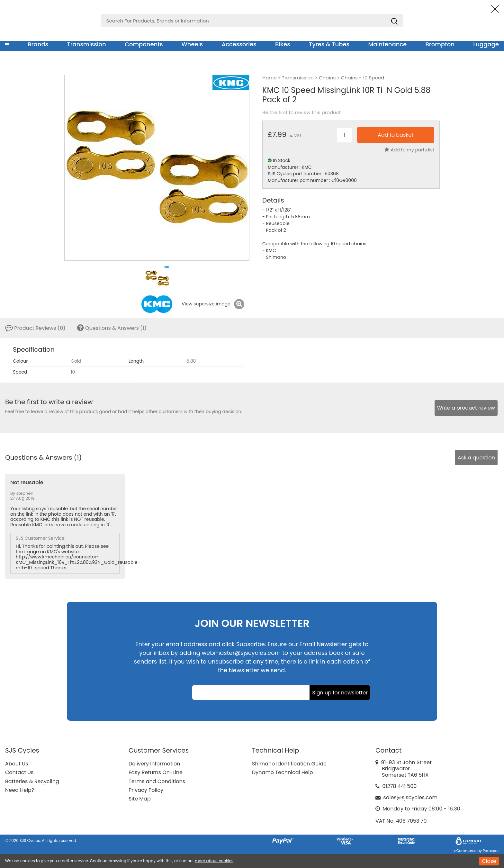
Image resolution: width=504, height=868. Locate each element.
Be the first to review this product (301, 113)
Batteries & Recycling (32, 781)
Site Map (140, 799)
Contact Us (19, 772)
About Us (17, 764)
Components (144, 44)
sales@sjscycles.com (410, 797)
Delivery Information (154, 764)
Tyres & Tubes (329, 44)
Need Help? (20, 790)
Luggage (486, 44)
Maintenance (387, 44)
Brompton (440, 44)
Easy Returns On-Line (156, 772)
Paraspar (491, 851)
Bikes (283, 44)
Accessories (239, 44)
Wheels (192, 44)
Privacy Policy (146, 790)
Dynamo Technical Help (283, 772)
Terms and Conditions (157, 781)
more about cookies (214, 861)
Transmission (87, 44)
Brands (38, 44)
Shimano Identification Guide (289, 764)
